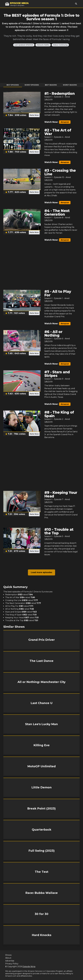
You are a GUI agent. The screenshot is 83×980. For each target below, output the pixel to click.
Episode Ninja (29, 967)
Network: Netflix (43, 45)
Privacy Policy (12, 964)
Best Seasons (51, 85)
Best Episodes (13, 85)
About (8, 958)
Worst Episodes (32, 85)
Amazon (65, 122)
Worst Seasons (70, 85)
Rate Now (34, 115)
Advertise (10, 961)
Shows (8, 955)
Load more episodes (41, 572)
